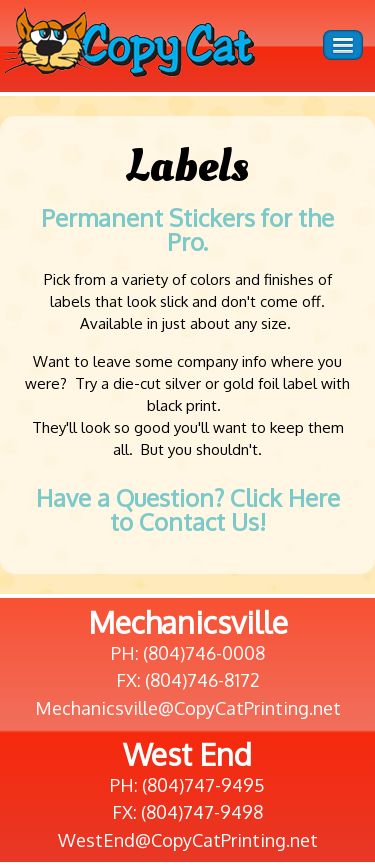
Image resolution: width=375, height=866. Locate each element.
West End (187, 754)
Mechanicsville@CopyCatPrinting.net (188, 708)
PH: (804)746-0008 (188, 653)
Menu (343, 45)
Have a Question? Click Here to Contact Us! (188, 509)
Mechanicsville (188, 622)
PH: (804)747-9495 (187, 785)
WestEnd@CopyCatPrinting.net (188, 840)
